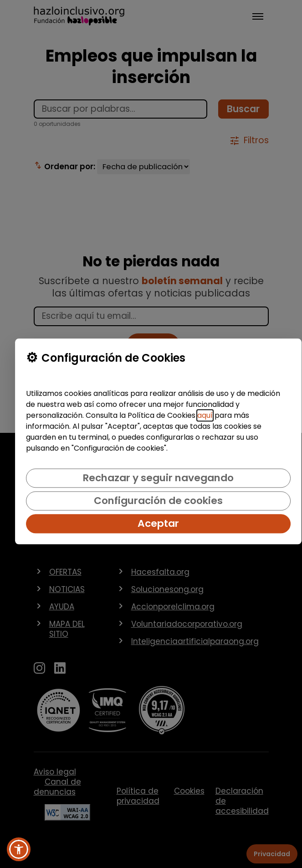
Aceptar (158, 523)
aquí (205, 415)
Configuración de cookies (158, 501)
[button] (19, 849)
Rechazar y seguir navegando (158, 478)
